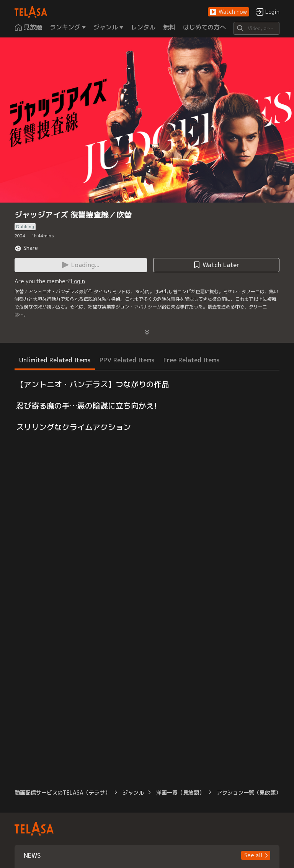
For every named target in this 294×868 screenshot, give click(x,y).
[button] (229, 12)
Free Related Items (191, 360)
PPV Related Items (127, 360)
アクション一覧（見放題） (249, 793)
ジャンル (133, 793)
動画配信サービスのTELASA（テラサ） (62, 793)
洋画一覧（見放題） (180, 793)
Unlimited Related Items (55, 360)
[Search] (256, 28)
